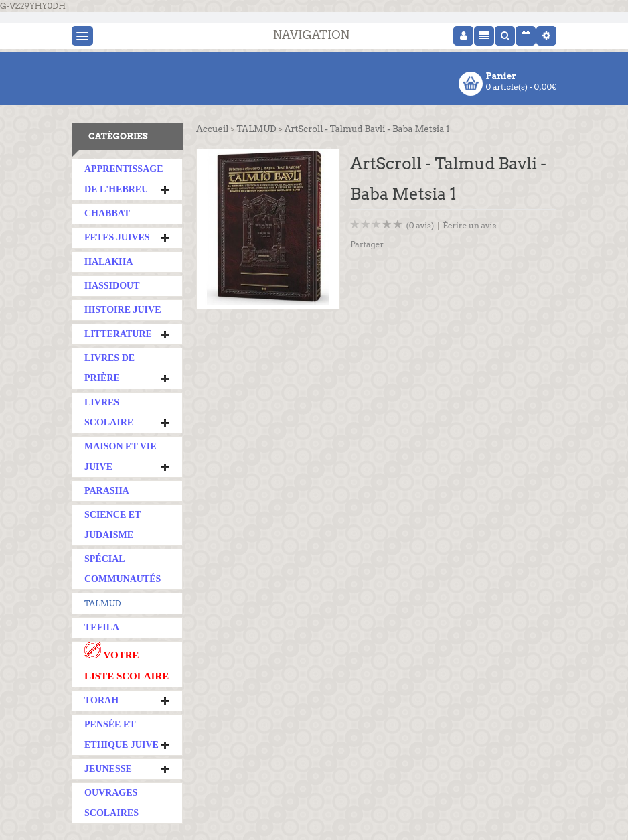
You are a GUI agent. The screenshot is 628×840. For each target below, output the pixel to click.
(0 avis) (420, 225)
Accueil (212, 129)
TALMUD (103, 603)
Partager (367, 244)
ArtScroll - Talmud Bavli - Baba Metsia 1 (367, 129)
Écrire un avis (469, 225)
